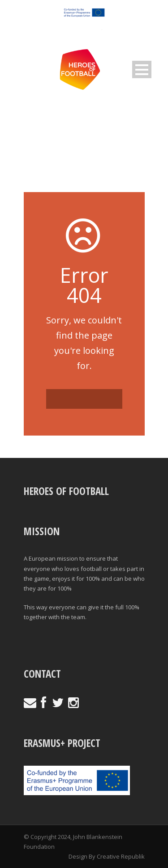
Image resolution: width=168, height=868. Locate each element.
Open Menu (142, 69)
